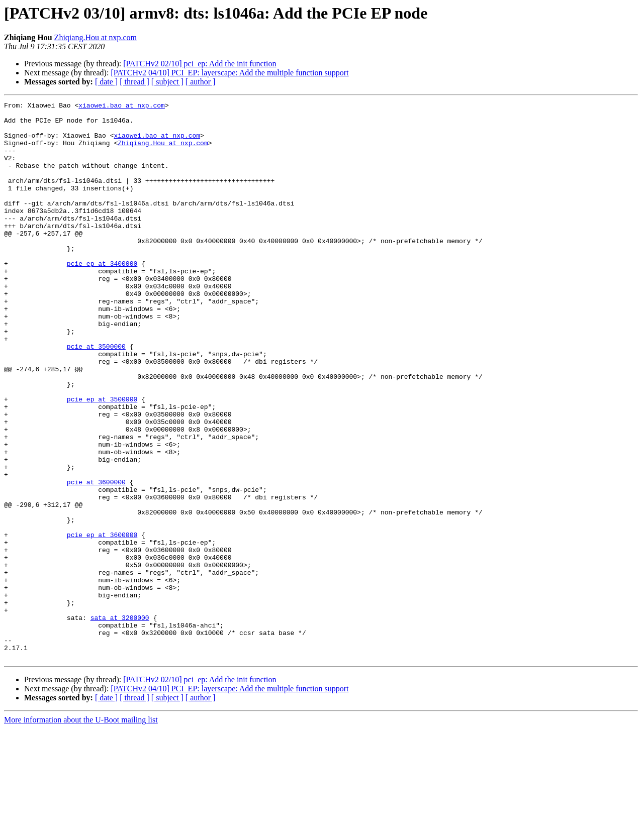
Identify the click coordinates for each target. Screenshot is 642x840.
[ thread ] (134, 82)
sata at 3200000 (120, 721)
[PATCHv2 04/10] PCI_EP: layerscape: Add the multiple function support (230, 73)
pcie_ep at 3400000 (102, 296)
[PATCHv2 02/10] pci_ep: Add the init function (200, 64)
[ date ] (106, 82)
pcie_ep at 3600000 (102, 622)
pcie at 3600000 (96, 559)
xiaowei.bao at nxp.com (122, 107)
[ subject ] (167, 82)
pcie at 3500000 (96, 396)
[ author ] (201, 82)
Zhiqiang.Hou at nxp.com (96, 37)
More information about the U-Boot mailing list (81, 831)
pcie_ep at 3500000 (102, 459)
